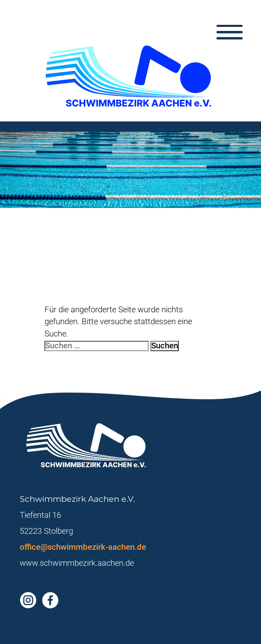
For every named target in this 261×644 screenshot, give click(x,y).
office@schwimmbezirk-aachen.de (83, 547)
